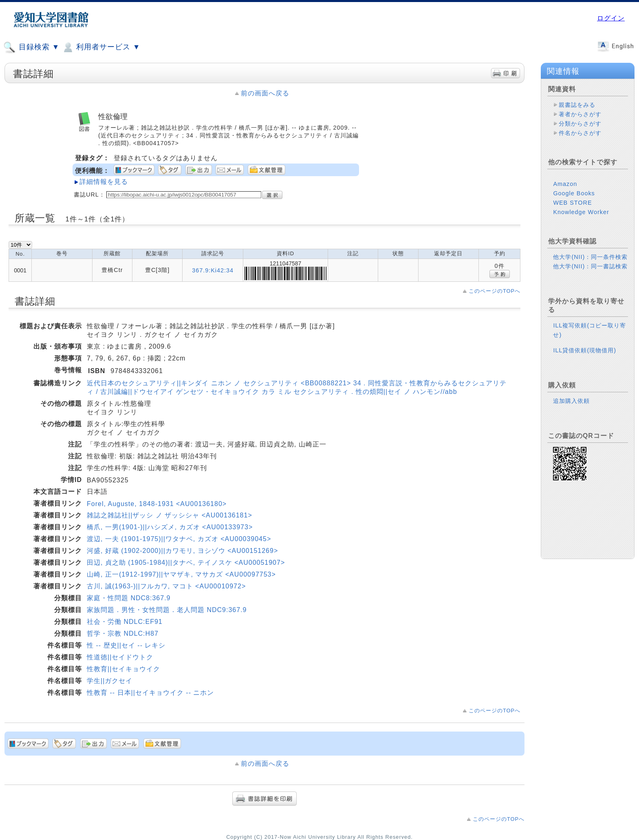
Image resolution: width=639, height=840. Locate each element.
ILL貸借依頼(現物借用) (585, 350)
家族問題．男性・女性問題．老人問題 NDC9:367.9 (167, 610)
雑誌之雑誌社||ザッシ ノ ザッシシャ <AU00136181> (170, 515)
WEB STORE (572, 203)
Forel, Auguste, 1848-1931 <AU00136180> (157, 504)
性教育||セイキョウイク (123, 669)
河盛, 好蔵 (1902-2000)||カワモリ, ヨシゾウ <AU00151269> (182, 551)
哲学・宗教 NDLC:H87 (123, 633)
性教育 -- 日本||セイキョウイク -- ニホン (150, 693)
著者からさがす (580, 114)
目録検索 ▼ (31, 47)
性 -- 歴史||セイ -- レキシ (126, 645)
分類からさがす (580, 124)
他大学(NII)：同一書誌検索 (590, 266)
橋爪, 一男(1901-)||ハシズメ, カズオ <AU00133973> (170, 527)
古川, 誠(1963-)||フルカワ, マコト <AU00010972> (166, 586)
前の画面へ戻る (265, 93)
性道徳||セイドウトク (120, 657)
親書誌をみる (577, 105)
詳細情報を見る (104, 182)
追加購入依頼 (571, 401)
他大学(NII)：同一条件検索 (590, 257)
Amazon (565, 184)
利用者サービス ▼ (101, 47)
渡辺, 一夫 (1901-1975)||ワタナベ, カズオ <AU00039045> (179, 539)
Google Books (574, 193)
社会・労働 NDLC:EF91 (125, 622)
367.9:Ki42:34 (213, 270)
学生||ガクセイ (110, 681)
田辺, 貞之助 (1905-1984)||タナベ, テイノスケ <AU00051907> (186, 563)
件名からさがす (580, 133)
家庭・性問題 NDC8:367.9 (129, 598)
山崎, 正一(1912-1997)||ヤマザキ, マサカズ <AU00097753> (181, 574)
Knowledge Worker (581, 212)
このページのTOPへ (495, 291)
